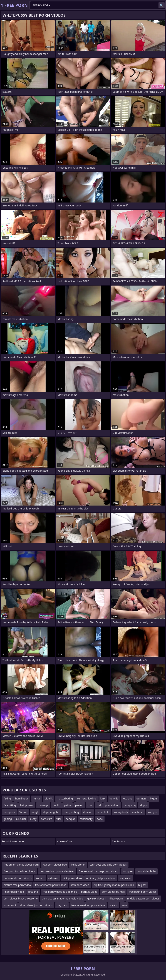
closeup (88, 812)
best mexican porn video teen (57, 871)
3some (23, 812)
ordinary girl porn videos (101, 878)
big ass (142, 885)
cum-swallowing (87, 798)
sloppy (144, 805)
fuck (59, 819)
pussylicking (112, 805)
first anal (33, 892)
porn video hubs (146, 871)
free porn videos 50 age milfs (60, 892)
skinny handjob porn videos (36, 905)
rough (35, 812)
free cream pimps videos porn (21, 865)
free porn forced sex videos (19, 871)
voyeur (113, 905)
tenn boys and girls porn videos (108, 865)
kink (103, 798)
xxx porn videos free (55, 865)
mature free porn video (17, 885)
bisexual (21, 819)
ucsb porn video (80, 885)
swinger (152, 812)
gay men (62, 905)
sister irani (10, 905)
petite (68, 805)
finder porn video (14, 892)
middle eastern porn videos (143, 898)
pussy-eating (71, 812)
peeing (79, 805)
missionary (86, 819)
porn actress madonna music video (62, 898)
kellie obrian (78, 865)
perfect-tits (103, 812)
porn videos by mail (113, 892)
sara (124, 905)
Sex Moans (119, 841)
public (56, 805)
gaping (8, 819)
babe (100, 819)
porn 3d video (89, 892)
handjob (71, 819)
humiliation (22, 798)
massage (43, 805)
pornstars (46, 819)
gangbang (130, 805)
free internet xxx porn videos (88, 905)
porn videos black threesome (21, 898)
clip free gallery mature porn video (114, 885)
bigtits (154, 798)
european (9, 812)
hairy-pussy (27, 805)
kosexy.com (64, 841)
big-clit (49, 798)
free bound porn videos (143, 892)
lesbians (127, 798)
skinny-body (121, 812)
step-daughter (51, 812)
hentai (37, 798)
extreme (53, 878)
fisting (7, 798)
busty (33, 819)
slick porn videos (72, 878)
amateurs (138, 812)
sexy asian (126, 878)
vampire (128, 871)
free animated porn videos (51, 885)
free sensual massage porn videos (99, 871)
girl (99, 805)
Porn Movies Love (13, 841)
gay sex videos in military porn (105, 898)
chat (90, 805)
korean (40, 878)
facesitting (10, 805)
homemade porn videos (18, 878)
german (141, 798)
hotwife (114, 798)
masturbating (65, 798)
